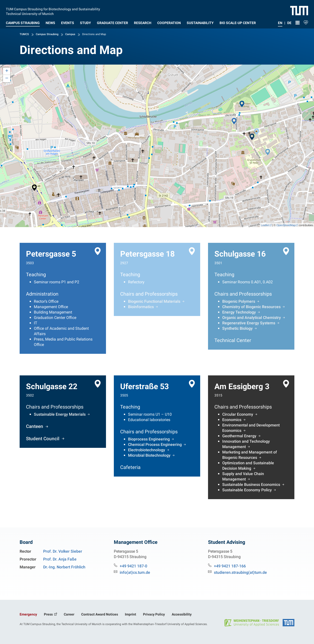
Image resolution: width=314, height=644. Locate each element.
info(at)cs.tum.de (135, 572)
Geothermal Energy (239, 436)
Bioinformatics (141, 307)
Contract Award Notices (100, 614)
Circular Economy (238, 414)
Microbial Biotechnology (149, 455)
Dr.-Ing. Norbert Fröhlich (64, 567)
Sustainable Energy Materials (60, 414)
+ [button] (7, 71)
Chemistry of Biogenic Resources (251, 307)
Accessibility (182, 614)
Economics (232, 420)
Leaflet (265, 225)
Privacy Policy (154, 614)
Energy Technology (239, 312)
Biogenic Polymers (239, 301)
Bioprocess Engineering (149, 439)
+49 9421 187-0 (133, 566)
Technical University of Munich (30, 13)
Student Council (43, 438)
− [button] (7, 79)
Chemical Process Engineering (155, 445)
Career (69, 614)
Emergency (28, 614)
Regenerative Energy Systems (249, 323)
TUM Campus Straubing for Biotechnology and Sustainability (53, 9)
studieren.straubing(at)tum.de (240, 572)
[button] (23, 22)
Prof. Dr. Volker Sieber (63, 551)
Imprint (131, 614)
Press (49, 614)
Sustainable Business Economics (251, 485)
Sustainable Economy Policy (247, 490)
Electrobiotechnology (147, 450)
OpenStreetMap (286, 225)
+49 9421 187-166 (230, 566)
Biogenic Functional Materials (154, 301)
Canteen (35, 426)
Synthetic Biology (237, 328)
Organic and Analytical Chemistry (252, 318)
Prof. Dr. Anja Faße (60, 559)
